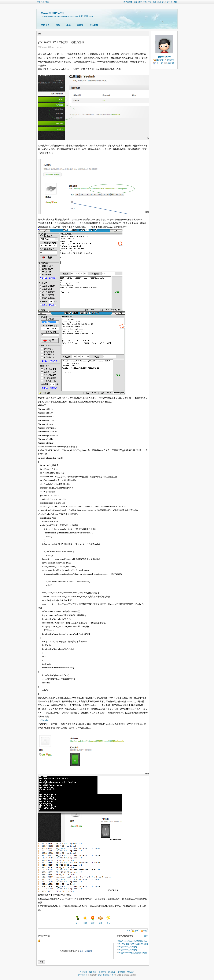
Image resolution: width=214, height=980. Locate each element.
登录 (47, 2)
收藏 (145, 931)
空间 (175, 2)
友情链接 (121, 972)
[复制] (86, 16)
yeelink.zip (43, 720)
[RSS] (91, 16)
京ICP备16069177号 (106, 975)
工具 (159, 2)
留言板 (80, 25)
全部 (146, 936)
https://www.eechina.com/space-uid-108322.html (60, 16)
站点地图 (112, 972)
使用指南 (102, 972)
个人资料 (94, 25)
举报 (129, 931)
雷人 (108, 920)
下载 (150, 2)
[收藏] (81, 16)
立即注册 (41, 2)
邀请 (136, 931)
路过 (77, 920)
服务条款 (93, 972)
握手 (101, 920)
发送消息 (171, 63)
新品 (140, 2)
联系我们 (131, 972)
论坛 (164, 2)
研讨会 (170, 2)
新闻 (135, 2)
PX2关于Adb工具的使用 (128, 947)
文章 (145, 2)
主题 (69, 25)
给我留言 (171, 60)
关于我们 (83, 972)
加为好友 (160, 60)
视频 (154, 2)
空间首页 (45, 25)
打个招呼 (160, 63)
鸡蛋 (85, 920)
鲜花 (93, 920)
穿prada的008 (164, 57)
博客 (58, 25)
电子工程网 (128, 2)
